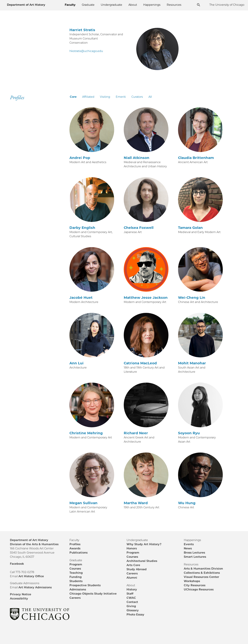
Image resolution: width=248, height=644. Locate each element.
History (132, 589)
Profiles (75, 544)
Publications (78, 553)
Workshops (192, 581)
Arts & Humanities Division (203, 569)
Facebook (17, 564)
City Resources (195, 585)
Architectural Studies (142, 561)
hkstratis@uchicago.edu (86, 51)
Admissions (78, 589)
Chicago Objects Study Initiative (93, 594)
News (188, 548)
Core (73, 97)
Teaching (76, 573)
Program (76, 564)
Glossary (133, 610)
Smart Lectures (195, 557)
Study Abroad (137, 569)
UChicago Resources (199, 589)
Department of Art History (26, 5)
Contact (132, 602)
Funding (76, 577)
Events (189, 544)
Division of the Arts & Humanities (34, 544)
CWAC (131, 598)
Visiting (105, 97)
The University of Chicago (227, 5)
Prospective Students (85, 585)
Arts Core (133, 565)
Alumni (132, 578)
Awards (75, 548)
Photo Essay (135, 615)
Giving (131, 606)
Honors (132, 548)
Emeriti (121, 97)
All (150, 97)
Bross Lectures (194, 553)
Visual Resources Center (201, 577)
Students (76, 581)
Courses (75, 569)
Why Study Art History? (144, 544)
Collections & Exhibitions (202, 573)
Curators (137, 97)
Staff (130, 594)
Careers (75, 598)
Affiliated (88, 97)
